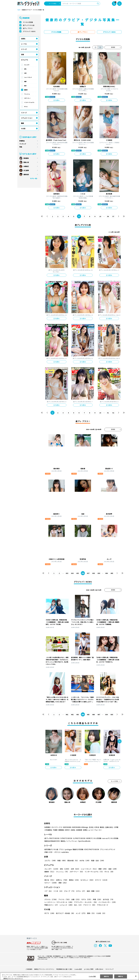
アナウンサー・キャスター (86, 902)
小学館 (116, 827)
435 (78, 573)
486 (93, 715)
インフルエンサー (107, 902)
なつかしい (87, 880)
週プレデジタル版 (29, 25)
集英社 (102, 827)
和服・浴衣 (97, 860)
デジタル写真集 (28, 22)
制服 (62, 860)
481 (67, 715)
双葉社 (85, 830)
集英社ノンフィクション (69, 841)
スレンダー (27, 65)
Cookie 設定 (78, 969)
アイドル (64, 899)
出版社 (23, 39)
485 (88, 715)
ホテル (81, 891)
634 (106, 715)
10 (100, 216)
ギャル (26, 107)
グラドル (51, 899)
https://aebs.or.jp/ (42, 959)
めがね (84, 860)
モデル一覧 (33, 178)
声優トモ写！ (49, 852)
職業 (22, 123)
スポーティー (27, 98)
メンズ (81, 913)
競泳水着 (73, 860)
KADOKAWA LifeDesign (80, 827)
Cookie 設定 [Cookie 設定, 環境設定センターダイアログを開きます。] (92, 976)
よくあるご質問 (89, 969)
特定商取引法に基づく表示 (64, 969)
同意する (121, 976)
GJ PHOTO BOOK (78, 838)
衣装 (22, 54)
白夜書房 (79, 830)
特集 (21, 147)
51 (108, 413)
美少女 (50, 880)
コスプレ (50, 860)
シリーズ (24, 49)
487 (99, 715)
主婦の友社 (109, 827)
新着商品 (22, 141)
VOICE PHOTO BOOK (91, 849)
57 (113, 216)
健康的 (26, 90)
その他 (23, 129)
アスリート (89, 905)
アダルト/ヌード (102, 905)
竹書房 (55, 830)
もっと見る (115, 781)
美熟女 (74, 880)
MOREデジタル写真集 (93, 838)
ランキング (23, 144)
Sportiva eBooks (84, 841)
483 (78, 715)
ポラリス (57, 852)
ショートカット (28, 77)
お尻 (25, 73)
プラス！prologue (65, 849)
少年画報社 (48, 830)
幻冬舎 (96, 827)
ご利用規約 (29, 969)
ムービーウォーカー (95, 830)
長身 (25, 86)
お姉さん (62, 880)
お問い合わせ (99, 969)
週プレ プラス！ (28, 28)
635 (112, 715)
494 (106, 573)
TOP (18, 10)
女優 (75, 899)
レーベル (24, 44)
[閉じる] (136, 976)
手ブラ (50, 913)
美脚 (25, 81)
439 (99, 573)
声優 (97, 899)
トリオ (58, 891)
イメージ (24, 113)
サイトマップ (109, 969)
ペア (49, 891)
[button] (120, 741)
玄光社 (91, 827)
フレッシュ (27, 94)
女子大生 (108, 899)
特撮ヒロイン (52, 905)
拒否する (106, 976)
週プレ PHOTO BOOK (52, 838)
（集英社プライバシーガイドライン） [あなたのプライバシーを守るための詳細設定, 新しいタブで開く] (13, 978)
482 (72, 715)
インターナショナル (29, 102)
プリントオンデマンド (107, 849)
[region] (69, 976)
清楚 (49, 883)
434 (72, 573)
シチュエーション (27, 118)
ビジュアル (25, 60)
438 (93, 573)
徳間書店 (61, 830)
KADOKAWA (67, 827)
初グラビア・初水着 (65, 913)
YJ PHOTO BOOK (66, 838)
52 (113, 413)
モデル (86, 899)
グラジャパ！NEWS (29, 31)
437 (88, 573)
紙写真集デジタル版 (51, 849)
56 (108, 216)
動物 (91, 913)
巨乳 (25, 69)
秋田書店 (47, 827)
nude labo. (65, 852)
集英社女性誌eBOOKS (52, 841)
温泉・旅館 (93, 891)
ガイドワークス (57, 827)
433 (67, 573)
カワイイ (101, 880)
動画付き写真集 (78, 849)
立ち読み (57, 100)
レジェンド (66, 905)
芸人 (78, 905)
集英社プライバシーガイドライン (44, 969)
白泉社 (73, 830)
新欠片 (68, 830)
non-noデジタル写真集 (109, 838)
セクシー (115, 880)
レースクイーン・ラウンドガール (59, 902)
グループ (69, 891)
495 (112, 573)
